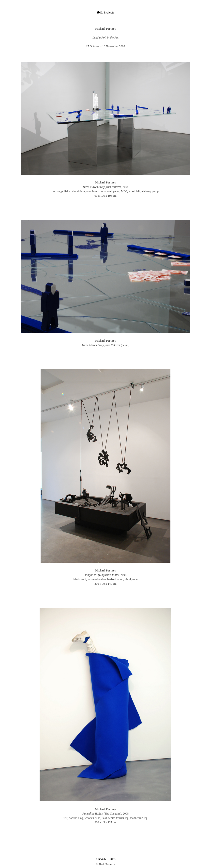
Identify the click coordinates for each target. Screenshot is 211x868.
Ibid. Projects (105, 13)
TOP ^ (112, 859)
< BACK (101, 859)
